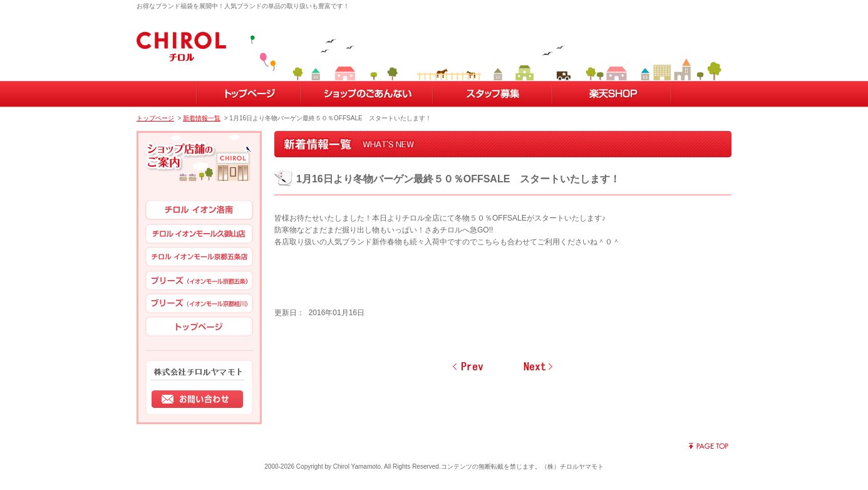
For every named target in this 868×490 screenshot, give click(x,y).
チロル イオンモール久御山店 (199, 234)
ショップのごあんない (366, 94)
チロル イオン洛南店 (199, 211)
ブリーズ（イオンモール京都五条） (199, 281)
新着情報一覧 (202, 118)
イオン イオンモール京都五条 (199, 258)
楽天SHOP (612, 94)
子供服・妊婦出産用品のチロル (181, 43)
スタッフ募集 (492, 94)
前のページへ (468, 369)
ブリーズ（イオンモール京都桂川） (199, 304)
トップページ (248, 94)
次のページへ (538, 369)
